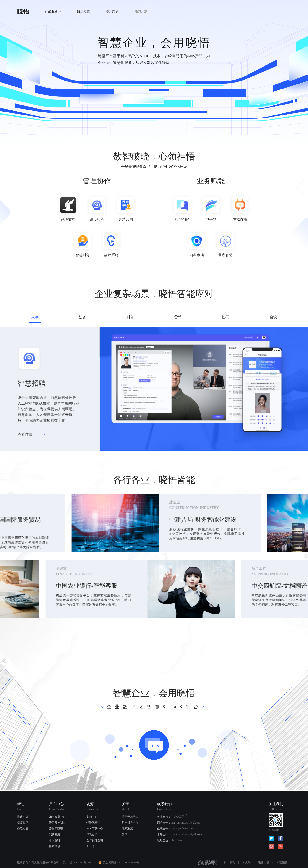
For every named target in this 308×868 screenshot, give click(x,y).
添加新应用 (56, 829)
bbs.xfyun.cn (178, 840)
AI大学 (91, 846)
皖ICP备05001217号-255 (77, 863)
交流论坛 (23, 829)
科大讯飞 (207, 863)
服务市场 (264, 863)
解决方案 (84, 11)
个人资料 (55, 840)
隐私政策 (127, 829)
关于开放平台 (130, 817)
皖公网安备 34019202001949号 (121, 863)
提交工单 (179, 817)
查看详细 (22, 434)
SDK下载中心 (95, 829)
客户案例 (112, 11)
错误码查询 (93, 823)
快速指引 (23, 817)
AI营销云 (282, 863)
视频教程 (23, 823)
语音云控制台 (57, 823)
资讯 (125, 834)
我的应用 (55, 834)
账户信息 (55, 846)
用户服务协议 (130, 823)
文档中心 (92, 817)
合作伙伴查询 (95, 840)
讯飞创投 (92, 834)
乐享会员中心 (57, 817)
